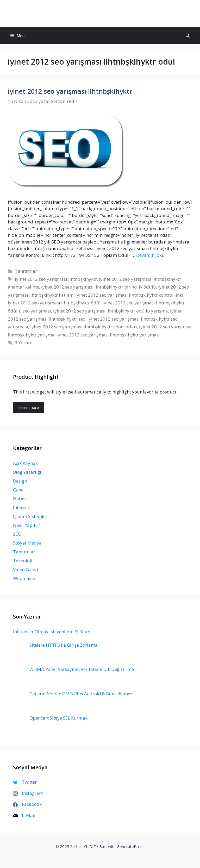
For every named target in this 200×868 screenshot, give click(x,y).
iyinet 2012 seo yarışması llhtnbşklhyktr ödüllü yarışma (111, 311)
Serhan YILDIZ (100, 13)
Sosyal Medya (27, 543)
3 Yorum (24, 343)
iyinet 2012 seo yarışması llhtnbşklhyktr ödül (54, 303)
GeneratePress (131, 846)
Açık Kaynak (25, 463)
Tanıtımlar (26, 271)
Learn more (29, 407)
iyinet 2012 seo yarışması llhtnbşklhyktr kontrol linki (129, 295)
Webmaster (25, 578)
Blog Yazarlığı (27, 472)
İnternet (21, 507)
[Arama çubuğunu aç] (188, 36)
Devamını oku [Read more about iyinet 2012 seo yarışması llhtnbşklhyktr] (150, 255)
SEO (17, 534)
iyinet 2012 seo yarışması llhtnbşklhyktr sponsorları (84, 327)
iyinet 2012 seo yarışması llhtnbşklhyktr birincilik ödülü (99, 287)
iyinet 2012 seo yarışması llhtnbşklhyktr (70, 91)
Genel (19, 490)
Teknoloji (23, 561)
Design (20, 481)
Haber (20, 499)
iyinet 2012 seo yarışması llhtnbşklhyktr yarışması (108, 335)
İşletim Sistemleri (31, 516)
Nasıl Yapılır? (27, 525)
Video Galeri (26, 569)
